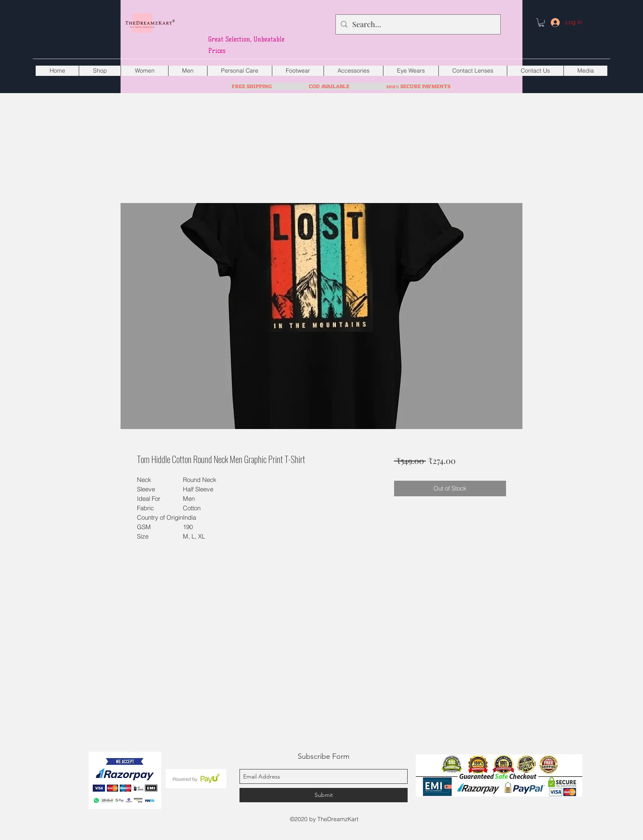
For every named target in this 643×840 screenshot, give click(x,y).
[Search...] (418, 25)
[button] (541, 23)
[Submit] (324, 795)
